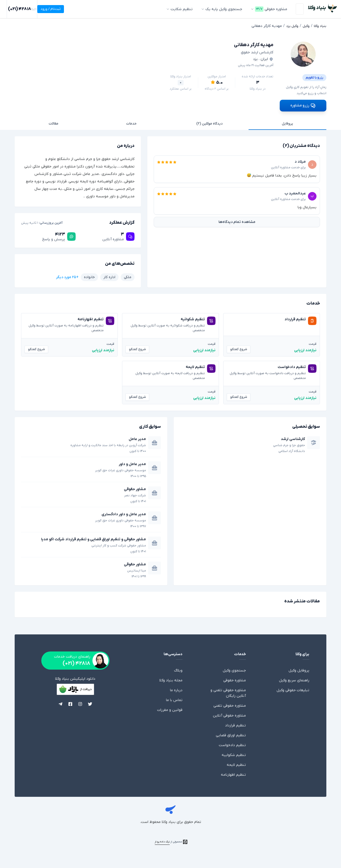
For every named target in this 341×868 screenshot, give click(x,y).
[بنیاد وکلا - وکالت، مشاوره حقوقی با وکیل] (322, 8)
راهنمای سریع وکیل (294, 680)
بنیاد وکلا (170, 810)
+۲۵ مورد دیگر (67, 276)
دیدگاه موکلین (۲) (209, 123)
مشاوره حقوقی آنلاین (229, 715)
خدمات (131, 123)
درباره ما (176, 689)
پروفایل (287, 123)
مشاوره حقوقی (235, 680)
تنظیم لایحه (236, 764)
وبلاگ (178, 670)
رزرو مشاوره (303, 104)
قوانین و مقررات (170, 709)
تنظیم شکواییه (234, 754)
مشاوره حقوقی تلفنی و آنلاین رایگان (228, 692)
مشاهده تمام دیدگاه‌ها (237, 221)
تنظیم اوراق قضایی (231, 735)
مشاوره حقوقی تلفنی (230, 705)
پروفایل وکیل (299, 670)
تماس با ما (174, 699)
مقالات (54, 123)
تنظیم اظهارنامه (233, 774)
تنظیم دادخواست (232, 744)
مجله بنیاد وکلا (171, 680)
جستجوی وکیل (234, 670)
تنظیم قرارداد (236, 725)
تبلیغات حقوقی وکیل (293, 689)
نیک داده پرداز (162, 841)
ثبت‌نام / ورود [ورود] (18, 9)
